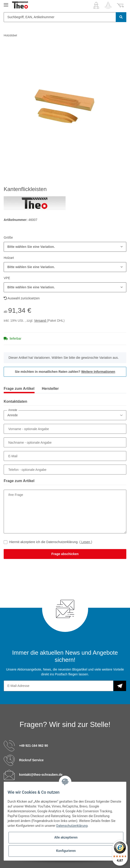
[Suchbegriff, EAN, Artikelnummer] (60, 17)
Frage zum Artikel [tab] (19, 389)
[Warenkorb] (120, 5)
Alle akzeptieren (66, 837)
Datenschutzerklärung (72, 826)
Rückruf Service (31, 760)
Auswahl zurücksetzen (22, 298)
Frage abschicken (65, 554)
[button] (96, 5)
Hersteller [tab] (50, 389)
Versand (40, 321)
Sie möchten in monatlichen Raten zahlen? (65, 372)
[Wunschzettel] (108, 5)
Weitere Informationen (98, 372)
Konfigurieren (66, 851)
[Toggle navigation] (6, 3)
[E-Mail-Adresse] (59, 686)
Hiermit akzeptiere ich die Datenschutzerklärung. (51, 542)
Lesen (86, 542)
